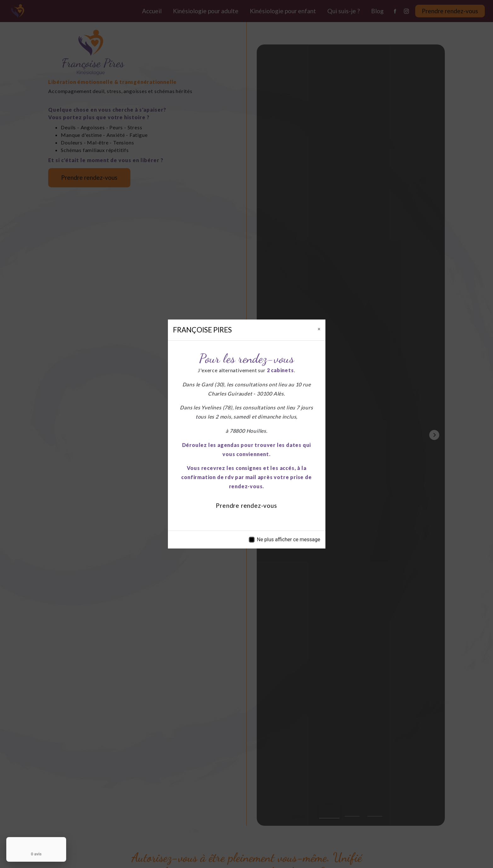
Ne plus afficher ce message (288, 540)
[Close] (319, 328)
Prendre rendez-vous (246, 505)
